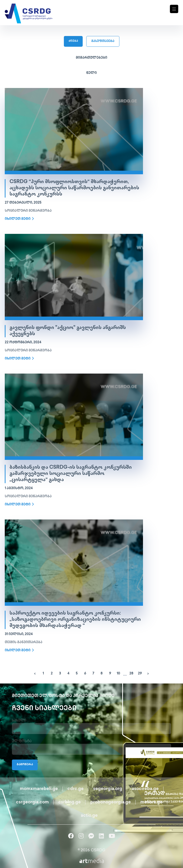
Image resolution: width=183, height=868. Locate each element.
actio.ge (89, 816)
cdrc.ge (76, 789)
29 (140, 674)
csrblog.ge (70, 802)
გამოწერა (25, 765)
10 (118, 674)
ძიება (73, 41)
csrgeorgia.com (32, 802)
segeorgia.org (108, 789)
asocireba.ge (145, 789)
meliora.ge (151, 802)
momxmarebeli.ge (39, 789)
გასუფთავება (103, 41)
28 (131, 674)
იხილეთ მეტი (19, 219)
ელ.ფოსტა (22, 741)
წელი (91, 73)
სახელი (19, 721)
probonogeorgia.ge (111, 802)
